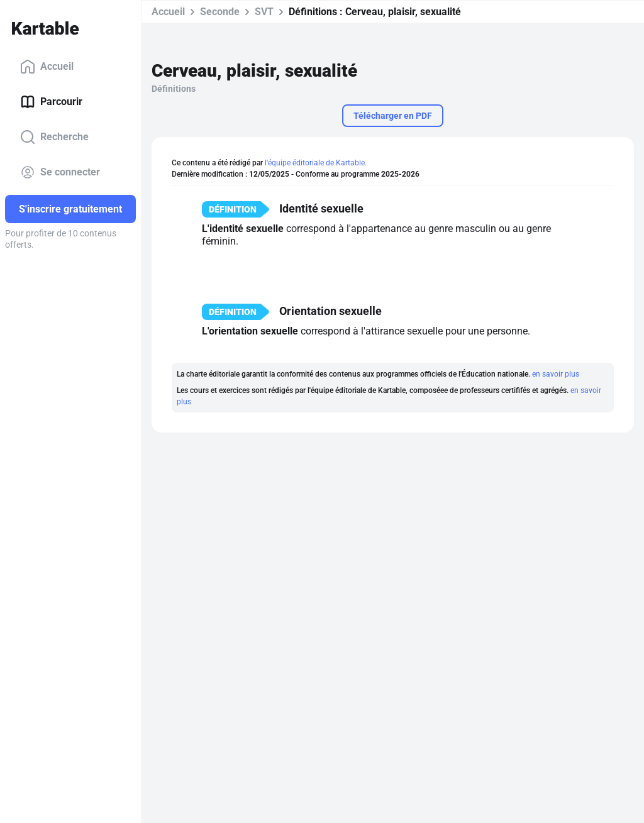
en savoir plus (556, 374)
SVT (264, 12)
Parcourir (51, 102)
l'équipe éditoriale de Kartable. (316, 163)
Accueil (47, 67)
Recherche (54, 137)
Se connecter (60, 172)
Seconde (220, 12)
